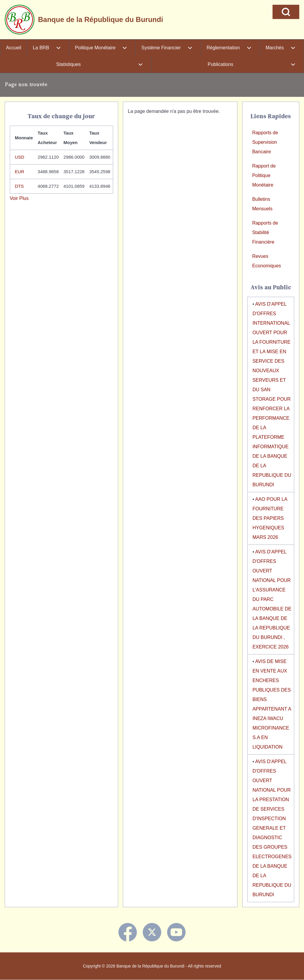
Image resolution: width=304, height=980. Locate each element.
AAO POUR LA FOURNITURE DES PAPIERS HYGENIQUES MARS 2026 (270, 518)
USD (20, 157)
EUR (20, 172)
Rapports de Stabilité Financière (265, 232)
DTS (19, 186)
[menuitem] (14, 48)
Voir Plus (19, 198)
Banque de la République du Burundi (100, 19)
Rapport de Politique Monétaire (264, 175)
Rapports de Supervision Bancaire (265, 142)
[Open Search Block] (286, 12)
